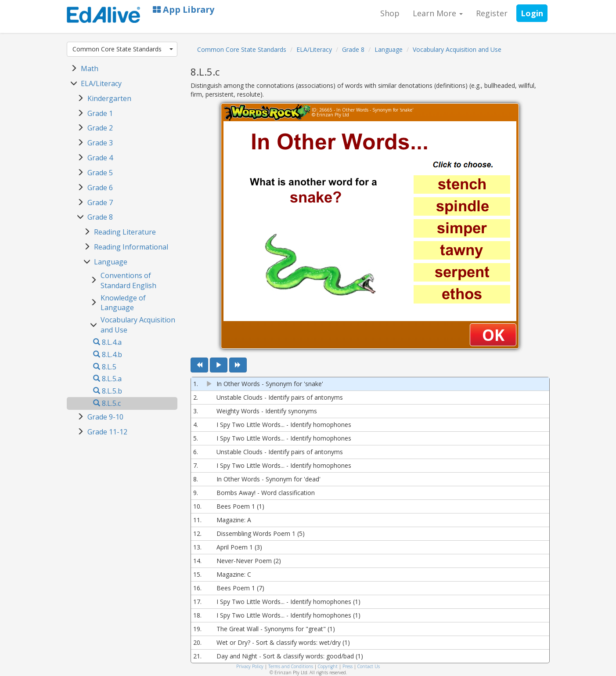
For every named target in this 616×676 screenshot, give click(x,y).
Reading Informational (131, 247)
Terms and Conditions (291, 666)
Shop (390, 13)
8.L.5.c (107, 403)
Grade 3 (100, 143)
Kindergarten (109, 98)
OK (493, 335)
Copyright (328, 666)
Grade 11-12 (107, 432)
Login (532, 13)
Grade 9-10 (105, 417)
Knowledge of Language (123, 303)
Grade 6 (100, 188)
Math (90, 69)
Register (492, 13)
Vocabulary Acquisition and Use (457, 49)
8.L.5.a (107, 379)
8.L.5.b (108, 391)
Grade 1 (100, 113)
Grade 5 (100, 173)
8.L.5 (105, 367)
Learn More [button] (438, 13)
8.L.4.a (107, 342)
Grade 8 (100, 217)
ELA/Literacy (101, 83)
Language (111, 262)
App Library (184, 9)
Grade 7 (100, 202)
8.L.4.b (108, 354)
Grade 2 (100, 128)
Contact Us (369, 666)
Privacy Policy (250, 666)
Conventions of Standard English (128, 280)
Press (348, 666)
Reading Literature (125, 232)
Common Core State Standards (123, 49)
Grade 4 (100, 158)
